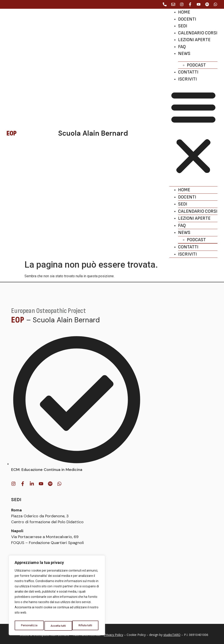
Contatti (188, 72)
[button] (193, 132)
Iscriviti (187, 79)
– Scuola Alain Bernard (63, 320)
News (184, 54)
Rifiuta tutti (58, 626)
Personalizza (29, 626)
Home (184, 12)
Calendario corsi (198, 33)
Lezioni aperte (194, 40)
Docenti (187, 19)
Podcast (196, 65)
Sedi (183, 26)
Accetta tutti (86, 626)
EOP (18, 320)
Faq (182, 47)
